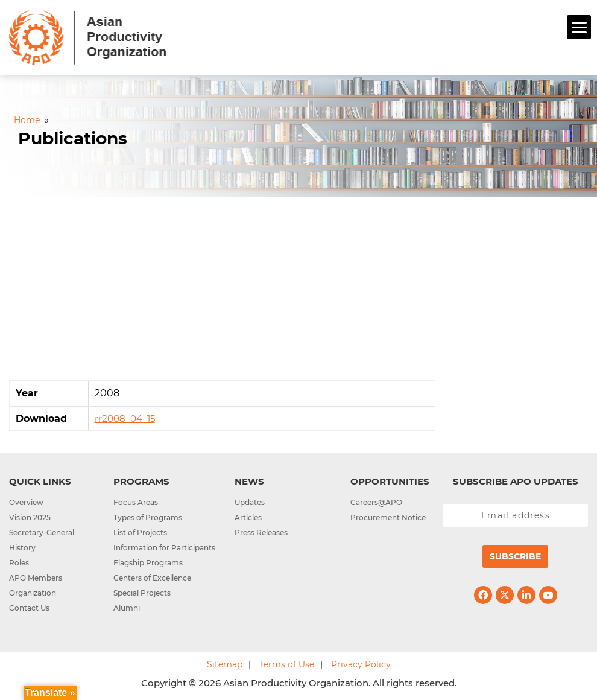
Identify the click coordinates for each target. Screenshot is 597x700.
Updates (250, 502)
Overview (26, 502)
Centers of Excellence (152, 578)
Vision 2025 (30, 517)
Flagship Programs (148, 563)
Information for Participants (164, 548)
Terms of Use (287, 664)
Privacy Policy (361, 664)
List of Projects (140, 533)
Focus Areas (136, 502)
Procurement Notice (388, 517)
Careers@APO (376, 502)
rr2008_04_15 (125, 418)
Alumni (127, 608)
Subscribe (515, 556)
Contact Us (29, 608)
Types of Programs (148, 517)
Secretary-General (42, 533)
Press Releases (261, 533)
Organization (33, 593)
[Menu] (579, 27)
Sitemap (225, 664)
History (22, 548)
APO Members (36, 578)
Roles (19, 563)
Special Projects (142, 593)
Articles (248, 517)
